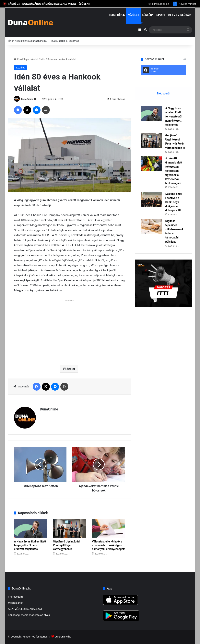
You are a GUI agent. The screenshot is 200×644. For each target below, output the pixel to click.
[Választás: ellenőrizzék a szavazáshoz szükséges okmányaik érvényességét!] (108, 528)
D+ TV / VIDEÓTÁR (179, 15)
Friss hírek (117, 15)
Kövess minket (185, 4)
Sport (161, 15)
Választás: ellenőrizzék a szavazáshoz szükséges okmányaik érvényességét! (108, 545)
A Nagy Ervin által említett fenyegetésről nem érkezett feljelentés (30, 545)
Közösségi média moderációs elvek (29, 615)
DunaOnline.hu (63, 637)
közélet (70, 369)
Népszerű (163, 93)
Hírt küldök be (159, 4)
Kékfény (148, 15)
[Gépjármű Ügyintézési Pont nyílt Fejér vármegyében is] (69, 528)
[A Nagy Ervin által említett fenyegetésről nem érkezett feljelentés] (30, 528)
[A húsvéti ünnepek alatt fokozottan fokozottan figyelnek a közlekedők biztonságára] (152, 164)
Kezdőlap (21, 59)
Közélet (133, 15)
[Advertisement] (69, 331)
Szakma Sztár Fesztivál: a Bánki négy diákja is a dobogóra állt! (174, 202)
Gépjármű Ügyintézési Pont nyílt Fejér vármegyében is (66, 545)
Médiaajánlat (16, 603)
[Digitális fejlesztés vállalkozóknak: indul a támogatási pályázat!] (152, 226)
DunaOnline (27, 99)
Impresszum (15, 597)
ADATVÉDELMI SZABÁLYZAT (25, 609)
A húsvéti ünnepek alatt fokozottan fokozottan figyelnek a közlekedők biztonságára (174, 171)
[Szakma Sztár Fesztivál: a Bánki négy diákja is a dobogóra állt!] (152, 199)
